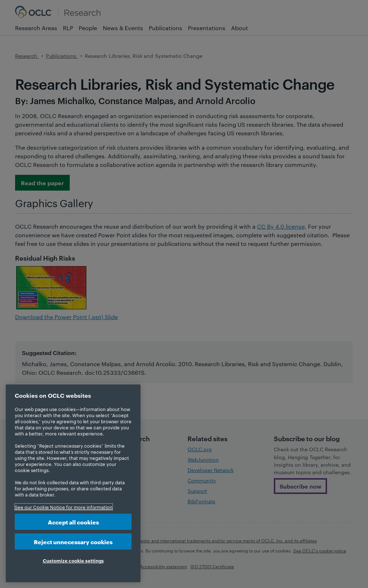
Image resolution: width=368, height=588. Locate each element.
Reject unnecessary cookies (73, 542)
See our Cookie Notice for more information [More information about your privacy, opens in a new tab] (64, 507)
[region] (73, 483)
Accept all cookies (73, 522)
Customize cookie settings (73, 560)
